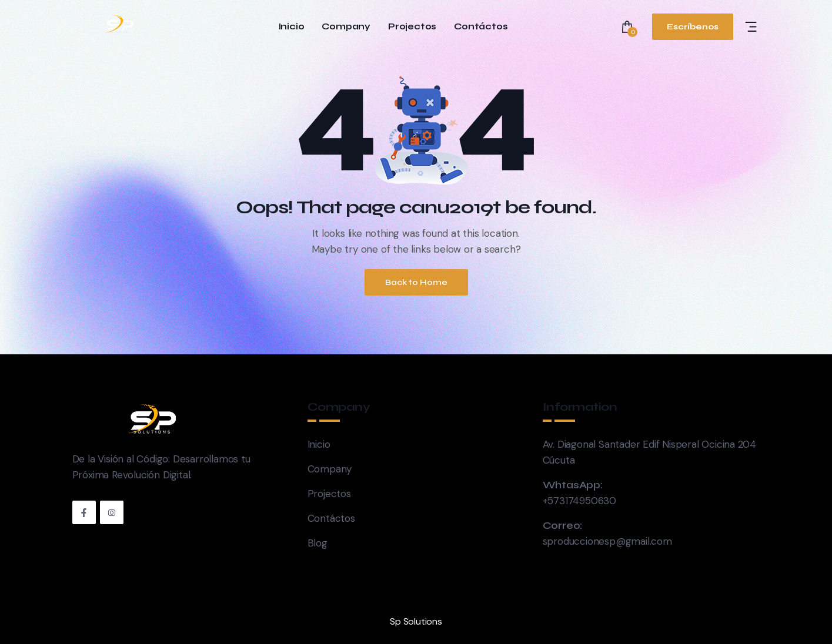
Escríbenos (693, 27)
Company (346, 27)
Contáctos (481, 27)
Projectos (412, 27)
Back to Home (416, 282)
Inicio (292, 27)
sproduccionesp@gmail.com (607, 541)
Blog (318, 543)
